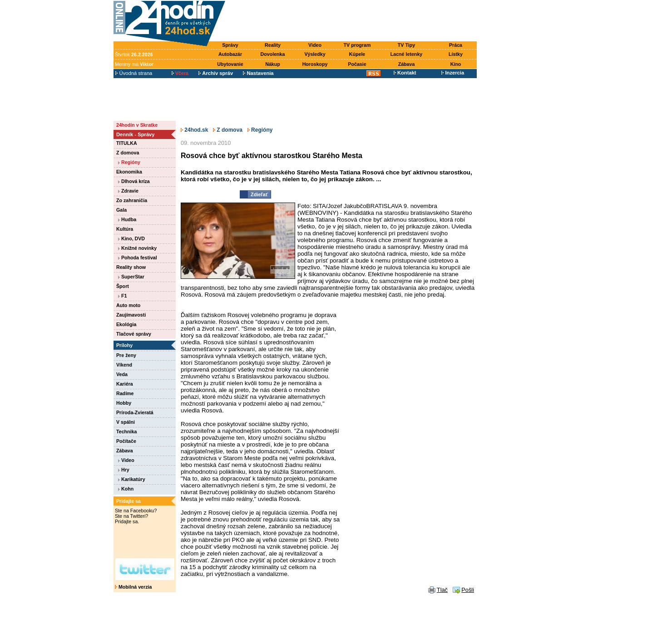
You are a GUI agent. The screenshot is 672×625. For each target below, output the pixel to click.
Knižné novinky (137, 248)
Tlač (442, 590)
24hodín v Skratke (137, 125)
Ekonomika (129, 172)
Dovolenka (273, 54)
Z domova (128, 153)
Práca (456, 45)
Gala (121, 210)
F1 (122, 296)
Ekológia (126, 324)
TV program (357, 45)
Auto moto (128, 305)
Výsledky (315, 54)
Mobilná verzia (133, 587)
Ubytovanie (230, 64)
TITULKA (127, 143)
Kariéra (125, 384)
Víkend (124, 365)
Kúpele (357, 54)
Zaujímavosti (131, 315)
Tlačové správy (134, 334)
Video (315, 45)
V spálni (126, 422)
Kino (456, 64)
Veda (122, 374)
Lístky (456, 54)
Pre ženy (126, 355)
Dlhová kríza (134, 181)
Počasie (357, 64)
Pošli (468, 590)
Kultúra (125, 229)
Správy (230, 45)
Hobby (124, 403)
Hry (124, 470)
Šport (123, 286)
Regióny (129, 162)
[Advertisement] (353, 21)
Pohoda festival (138, 258)
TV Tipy (406, 45)
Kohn (126, 489)
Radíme (125, 393)
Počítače (126, 441)
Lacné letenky (406, 54)
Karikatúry (132, 479)
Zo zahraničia (132, 200)
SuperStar (131, 277)
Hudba (127, 219)
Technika (126, 432)
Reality (273, 45)
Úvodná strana (134, 73)
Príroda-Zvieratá (135, 412)
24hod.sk (194, 130)
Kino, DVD (131, 238)
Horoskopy (315, 64)
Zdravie (128, 191)
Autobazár (230, 54)
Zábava (407, 64)
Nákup (273, 64)
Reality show (131, 267)
